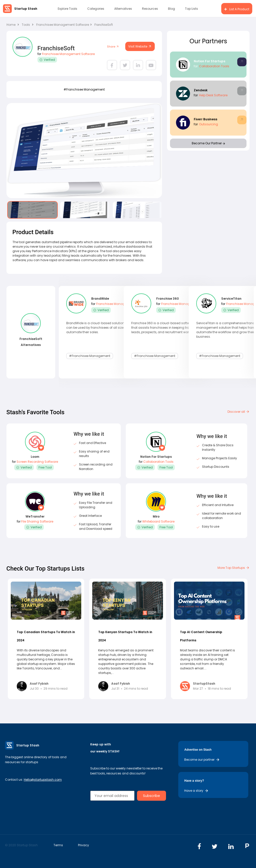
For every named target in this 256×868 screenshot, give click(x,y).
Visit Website (140, 46)
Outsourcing (208, 124)
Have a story (196, 791)
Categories (96, 9)
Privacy (83, 845)
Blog (171, 9)
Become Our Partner (208, 143)
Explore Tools (67, 9)
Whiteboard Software (158, 521)
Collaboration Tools (214, 66)
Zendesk (201, 90)
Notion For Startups (209, 61)
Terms (58, 845)
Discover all (238, 412)
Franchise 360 (167, 299)
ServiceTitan (231, 299)
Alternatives (123, 9)
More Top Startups (233, 568)
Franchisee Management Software (64, 25)
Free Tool (45, 467)
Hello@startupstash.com (43, 780)
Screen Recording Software (37, 462)
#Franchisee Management (84, 89)
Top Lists (191, 9)
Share (113, 47)
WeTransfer (35, 516)
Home (13, 25)
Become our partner (202, 760)
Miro (156, 516)
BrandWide (100, 299)
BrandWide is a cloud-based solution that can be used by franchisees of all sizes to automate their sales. (99, 328)
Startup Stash (26, 9)
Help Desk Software (213, 95)
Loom (35, 457)
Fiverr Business (205, 119)
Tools (26, 25)
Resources (150, 9)
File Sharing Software (37, 521)
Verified (47, 60)
